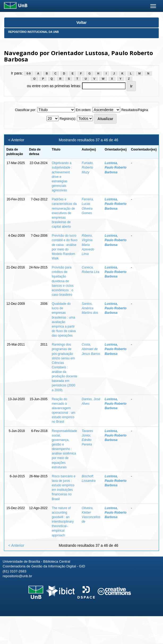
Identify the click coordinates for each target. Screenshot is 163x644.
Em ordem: (83, 110)
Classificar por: (25, 110)
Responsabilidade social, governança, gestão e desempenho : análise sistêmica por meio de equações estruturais (64, 449)
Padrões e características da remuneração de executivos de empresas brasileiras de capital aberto (64, 213)
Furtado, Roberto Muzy (88, 167)
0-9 (29, 73)
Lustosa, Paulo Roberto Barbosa (115, 167)
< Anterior (16, 140)
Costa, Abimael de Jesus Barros (91, 349)
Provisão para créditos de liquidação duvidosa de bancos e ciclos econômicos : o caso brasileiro (63, 281)
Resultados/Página (135, 110)
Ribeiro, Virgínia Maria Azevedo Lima (88, 245)
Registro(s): (68, 119)
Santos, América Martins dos (90, 308)
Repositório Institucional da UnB (34, 32)
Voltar (82, 23)
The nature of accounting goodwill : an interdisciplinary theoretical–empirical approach (63, 522)
